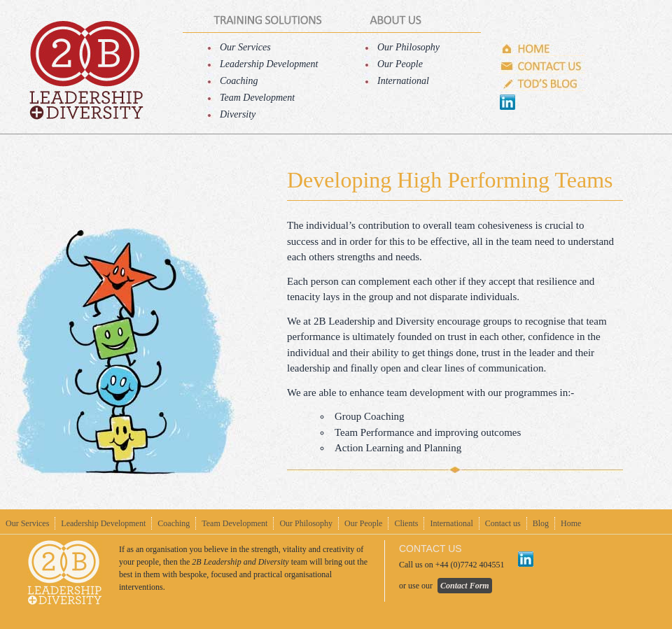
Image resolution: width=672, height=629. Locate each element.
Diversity (238, 114)
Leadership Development (269, 64)
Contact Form (465, 586)
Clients (406, 523)
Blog (541, 523)
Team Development (257, 98)
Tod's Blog (542, 84)
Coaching (239, 81)
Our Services (245, 47)
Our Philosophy (408, 47)
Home (542, 49)
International (403, 81)
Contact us (542, 66)
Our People (400, 64)
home (86, 70)
